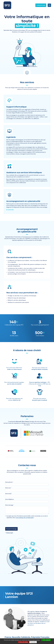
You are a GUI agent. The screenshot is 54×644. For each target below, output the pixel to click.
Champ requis (9, 533)
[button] (49, 5)
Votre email (9, 494)
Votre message (10, 505)
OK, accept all (46, 640)
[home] (7, 5)
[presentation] (16, 523)
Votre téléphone (9, 499)
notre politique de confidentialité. (25, 518)
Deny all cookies (23, 642)
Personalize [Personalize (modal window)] (33, 642)
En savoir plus (10, 210)
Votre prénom (9, 482)
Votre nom (8, 488)
